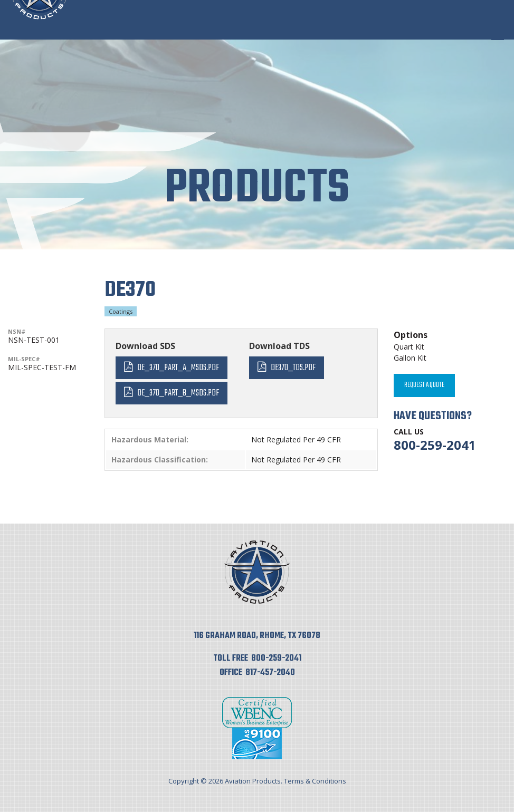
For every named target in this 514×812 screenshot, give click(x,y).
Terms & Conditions (315, 781)
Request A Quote (424, 385)
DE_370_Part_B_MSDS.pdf (178, 393)
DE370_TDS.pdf (293, 368)
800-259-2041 (435, 445)
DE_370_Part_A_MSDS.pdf (178, 368)
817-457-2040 (270, 673)
